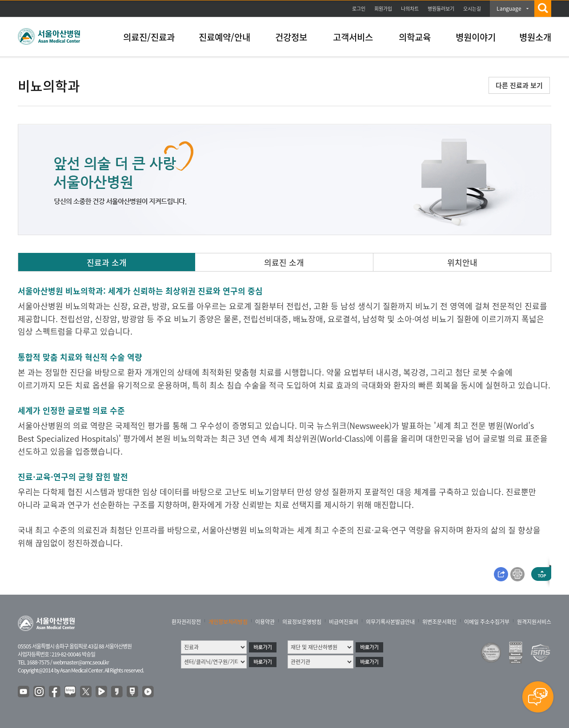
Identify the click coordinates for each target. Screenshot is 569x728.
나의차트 (410, 9)
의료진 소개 (284, 262)
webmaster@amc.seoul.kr (81, 662)
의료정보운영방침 (302, 622)
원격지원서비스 (534, 622)
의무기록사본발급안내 (390, 622)
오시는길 (472, 9)
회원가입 (383, 9)
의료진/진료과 (149, 37)
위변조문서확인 (439, 622)
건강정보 (291, 37)
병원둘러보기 (441, 9)
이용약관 (265, 622)
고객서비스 (353, 37)
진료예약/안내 (224, 37)
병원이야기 (476, 37)
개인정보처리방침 (228, 622)
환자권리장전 (186, 622)
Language (509, 8)
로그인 (359, 9)
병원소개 (535, 37)
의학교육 (415, 37)
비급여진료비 (344, 622)
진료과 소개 (107, 262)
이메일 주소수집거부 (487, 622)
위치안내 (462, 262)
